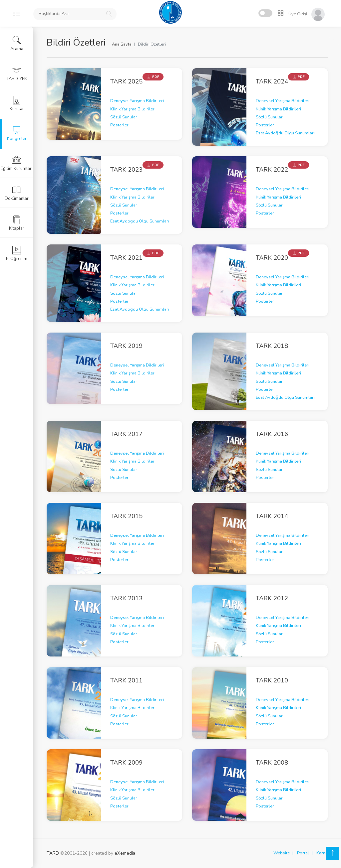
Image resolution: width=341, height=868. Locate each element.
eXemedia (125, 853)
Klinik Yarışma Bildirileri (133, 109)
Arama (17, 44)
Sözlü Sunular (124, 117)
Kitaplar (17, 223)
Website (282, 853)
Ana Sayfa (122, 44)
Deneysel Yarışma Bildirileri (137, 101)
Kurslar (17, 103)
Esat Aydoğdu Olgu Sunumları (285, 133)
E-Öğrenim (17, 253)
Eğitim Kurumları (17, 163)
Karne (322, 853)
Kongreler (17, 133)
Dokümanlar (17, 193)
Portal (303, 853)
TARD (53, 853)
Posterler (119, 125)
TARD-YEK (17, 73)
